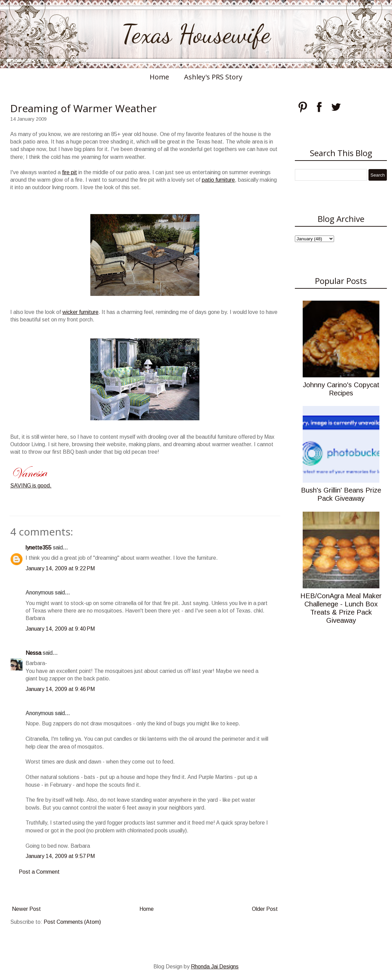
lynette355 (39, 548)
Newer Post (26, 909)
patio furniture (218, 180)
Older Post (265, 909)
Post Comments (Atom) (72, 922)
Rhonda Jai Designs (215, 967)
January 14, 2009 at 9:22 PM (60, 568)
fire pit (70, 172)
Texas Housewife (196, 34)
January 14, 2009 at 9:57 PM (60, 856)
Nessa (33, 653)
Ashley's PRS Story (213, 77)
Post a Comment (39, 872)
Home (159, 77)
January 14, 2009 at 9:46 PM (60, 689)
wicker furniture (80, 312)
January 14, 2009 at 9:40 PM (60, 629)
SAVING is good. (31, 486)
